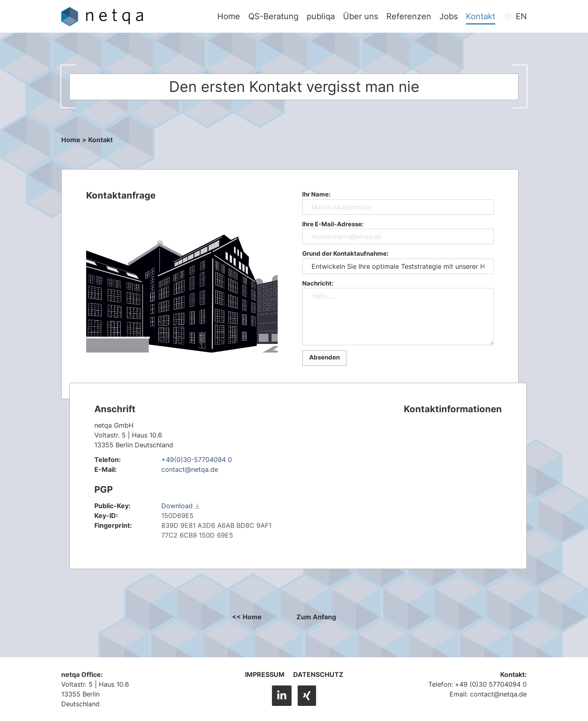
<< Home (247, 617)
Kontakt (481, 16)
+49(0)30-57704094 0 (197, 460)
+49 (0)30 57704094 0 (491, 684)
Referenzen (410, 16)
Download (180, 506)
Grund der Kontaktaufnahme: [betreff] (398, 262)
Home (229, 16)
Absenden (324, 357)
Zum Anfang (316, 617)
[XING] (307, 696)
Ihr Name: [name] (398, 203)
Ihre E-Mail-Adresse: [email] (398, 232)
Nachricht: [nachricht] (398, 313)
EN (516, 16)
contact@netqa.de (190, 469)
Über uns (361, 16)
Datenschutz (318, 674)
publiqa (322, 16)
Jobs (449, 16)
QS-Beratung (274, 16)
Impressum (265, 674)
